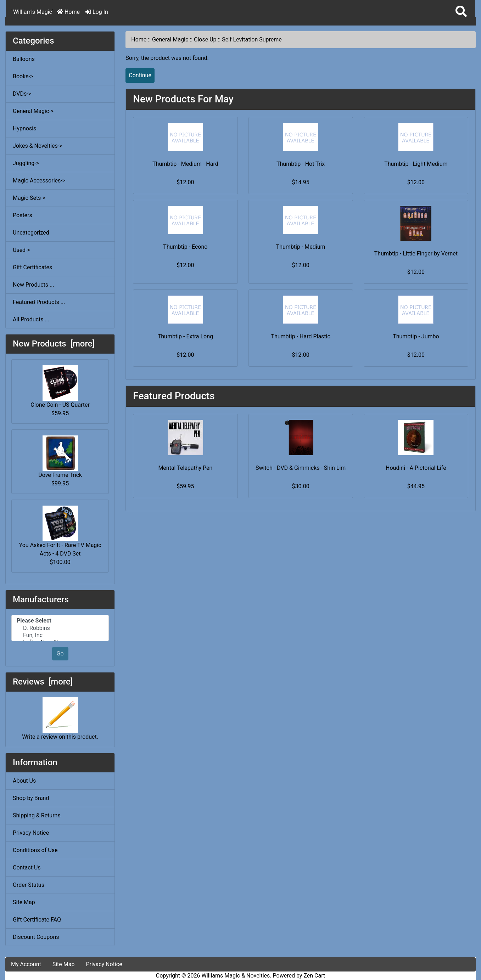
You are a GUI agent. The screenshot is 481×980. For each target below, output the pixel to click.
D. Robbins (60, 628)
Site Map (24, 902)
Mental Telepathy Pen (185, 468)
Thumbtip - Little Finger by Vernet (416, 254)
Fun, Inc (60, 635)
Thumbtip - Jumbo (416, 336)
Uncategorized (31, 233)
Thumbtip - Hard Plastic (301, 336)
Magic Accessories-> (39, 181)
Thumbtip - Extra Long (185, 336)
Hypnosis (24, 128)
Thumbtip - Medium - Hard (185, 164)
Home (68, 12)
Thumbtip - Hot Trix (301, 164)
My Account (26, 964)
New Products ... (33, 285)
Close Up (205, 40)
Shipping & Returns (37, 815)
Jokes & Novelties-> (38, 146)
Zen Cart (314, 976)
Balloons (24, 59)
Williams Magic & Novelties (236, 976)
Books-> (23, 76)
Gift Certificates (32, 267)
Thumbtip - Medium (301, 247)
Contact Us (27, 868)
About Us (24, 781)
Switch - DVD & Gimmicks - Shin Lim (301, 468)
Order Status (29, 885)
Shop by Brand (31, 798)
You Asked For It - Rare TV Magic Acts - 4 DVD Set (60, 531)
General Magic (170, 40)
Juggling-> (26, 163)
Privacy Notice (31, 833)
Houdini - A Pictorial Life (416, 468)
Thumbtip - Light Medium (416, 164)
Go (60, 654)
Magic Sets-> (29, 198)
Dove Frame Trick (60, 457)
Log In (97, 12)
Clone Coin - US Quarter (60, 387)
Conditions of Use (35, 850)
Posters (23, 215)
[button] (461, 12)
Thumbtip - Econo (185, 247)
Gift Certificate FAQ (37, 920)
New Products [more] (54, 344)
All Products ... (31, 319)
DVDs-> (22, 94)
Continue (140, 75)
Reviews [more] (43, 682)
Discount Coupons (36, 937)
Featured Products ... (39, 302)
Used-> (21, 250)
